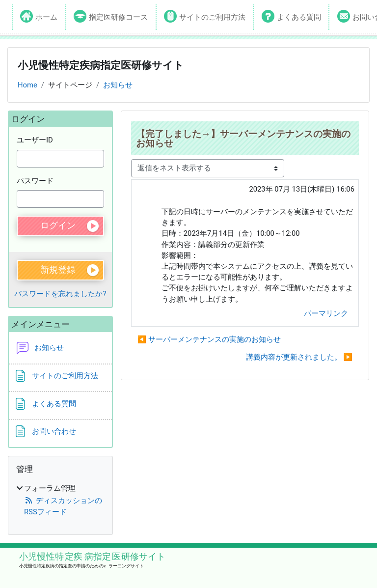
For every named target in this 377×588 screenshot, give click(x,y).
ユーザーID (35, 140)
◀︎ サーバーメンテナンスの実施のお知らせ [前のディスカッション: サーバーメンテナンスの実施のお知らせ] (209, 339)
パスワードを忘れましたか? (60, 294)
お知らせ (118, 85)
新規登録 (58, 270)
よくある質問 (299, 17)
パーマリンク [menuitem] (326, 313)
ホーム (46, 17)
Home (27, 85)
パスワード (35, 181)
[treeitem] (60, 500)
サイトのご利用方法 (212, 17)
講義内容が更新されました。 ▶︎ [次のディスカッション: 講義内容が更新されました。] (299, 357)
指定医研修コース (118, 17)
